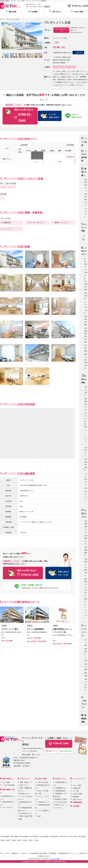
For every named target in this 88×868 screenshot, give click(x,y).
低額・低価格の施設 (86, 284)
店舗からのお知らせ (86, 685)
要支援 (56, 67)
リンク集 (76, 791)
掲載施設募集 (84, 719)
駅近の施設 (86, 296)
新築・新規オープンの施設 (86, 267)
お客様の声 (86, 651)
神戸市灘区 (14, 836)
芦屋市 (14, 840)
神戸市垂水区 (54, 836)
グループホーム (8, 807)
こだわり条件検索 (8, 785)
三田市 (36, 840)
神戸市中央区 (73, 836)
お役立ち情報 (86, 667)
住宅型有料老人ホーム (86, 185)
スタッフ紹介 (86, 643)
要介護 (62, 67)
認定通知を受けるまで (86, 404)
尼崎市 (3, 840)
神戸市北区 (63, 836)
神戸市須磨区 (44, 836)
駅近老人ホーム (25, 794)
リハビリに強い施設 (86, 307)
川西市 (31, 840)
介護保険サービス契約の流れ (86, 567)
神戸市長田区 (34, 836)
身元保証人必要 (70, 67)
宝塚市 (25, 840)
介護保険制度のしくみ (86, 527)
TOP (1, 19)
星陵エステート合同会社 (43, 861)
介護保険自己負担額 (86, 465)
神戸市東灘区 (5, 836)
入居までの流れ (43, 782)
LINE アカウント (84, 704)
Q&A (86, 488)
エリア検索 (84, 142)
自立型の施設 (86, 348)
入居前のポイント (44, 802)
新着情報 (76, 797)
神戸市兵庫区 (24, 836)
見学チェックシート (86, 497)
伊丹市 (19, 840)
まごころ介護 (55, 859)
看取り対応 (12, 187)
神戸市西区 (82, 836)
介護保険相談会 (60, 791)
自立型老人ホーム (26, 813)
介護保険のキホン (61, 788)
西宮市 (8, 840)
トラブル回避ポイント (86, 479)
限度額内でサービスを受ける (86, 587)
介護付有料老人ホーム (86, 199)
